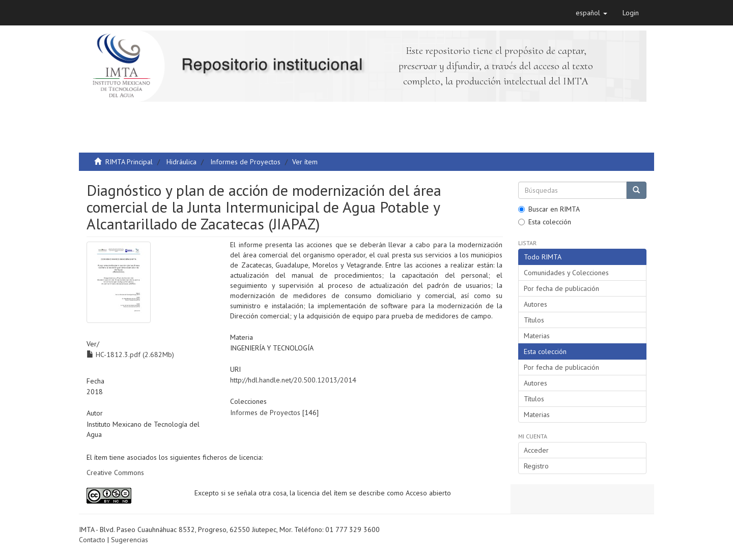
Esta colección (545, 222)
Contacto (92, 540)
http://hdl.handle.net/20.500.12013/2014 (293, 380)
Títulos (534, 320)
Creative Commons (115, 473)
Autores (535, 304)
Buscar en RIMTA (549, 209)
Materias (537, 336)
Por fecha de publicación (561, 288)
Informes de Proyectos (245, 162)
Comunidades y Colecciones (566, 273)
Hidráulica (181, 162)
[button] (591, 13)
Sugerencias (130, 540)
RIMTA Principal (129, 162)
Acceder (536, 450)
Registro (536, 466)
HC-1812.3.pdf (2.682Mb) (130, 355)
